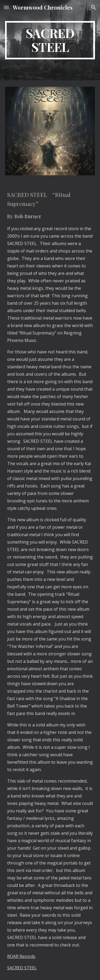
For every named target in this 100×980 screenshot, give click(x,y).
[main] (50, 40)
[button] (6, 7)
